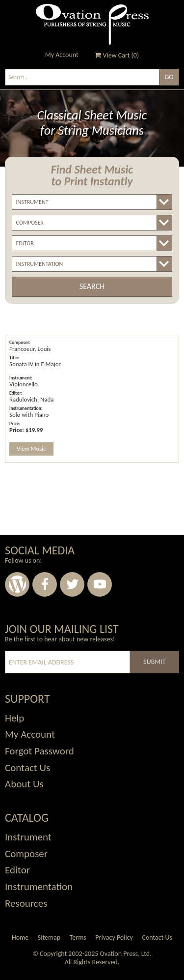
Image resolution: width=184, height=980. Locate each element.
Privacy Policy (114, 937)
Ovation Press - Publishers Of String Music (92, 24)
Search (92, 286)
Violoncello (24, 384)
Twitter (72, 584)
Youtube (100, 584)
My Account (62, 55)
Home (20, 937)
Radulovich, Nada (31, 399)
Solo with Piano (29, 415)
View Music (31, 448)
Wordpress (17, 584)
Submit (154, 662)
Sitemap (49, 937)
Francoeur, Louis (30, 349)
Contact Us (157, 937)
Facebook (45, 584)
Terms (78, 937)
